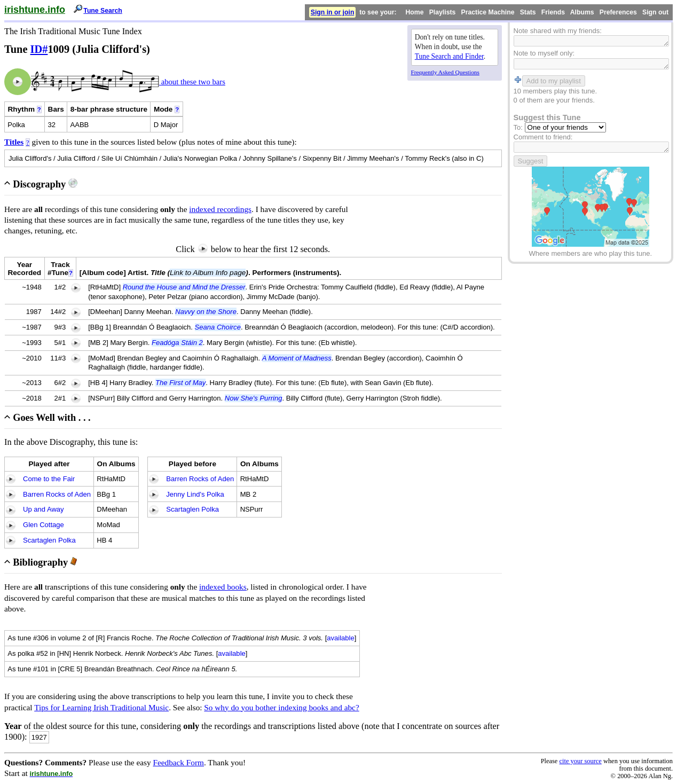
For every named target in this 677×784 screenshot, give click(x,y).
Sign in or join (333, 12)
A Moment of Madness (297, 358)
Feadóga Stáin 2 (177, 343)
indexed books (223, 587)
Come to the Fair (49, 479)
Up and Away (44, 509)
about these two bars (192, 82)
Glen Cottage (44, 525)
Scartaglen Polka (49, 540)
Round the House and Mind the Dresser (184, 287)
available (341, 638)
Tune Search (103, 11)
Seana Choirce (218, 327)
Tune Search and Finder (449, 56)
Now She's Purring (254, 398)
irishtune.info (35, 10)
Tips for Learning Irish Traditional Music (101, 707)
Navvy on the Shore (206, 312)
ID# (39, 49)
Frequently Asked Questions (445, 72)
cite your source (580, 761)
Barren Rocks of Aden (57, 494)
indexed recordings (220, 209)
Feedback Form (178, 762)
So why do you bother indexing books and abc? (281, 707)
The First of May (180, 383)
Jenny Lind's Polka (195, 494)
